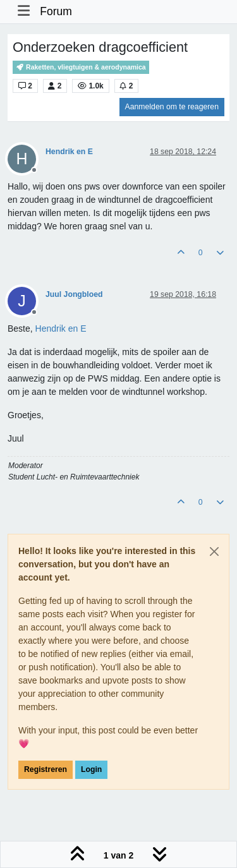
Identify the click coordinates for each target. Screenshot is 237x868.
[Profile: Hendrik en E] (61, 329)
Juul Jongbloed (74, 294)
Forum (56, 11)
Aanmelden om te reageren (172, 107)
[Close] (214, 552)
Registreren (46, 769)
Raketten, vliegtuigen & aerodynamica (81, 67)
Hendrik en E (69, 152)
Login (91, 769)
